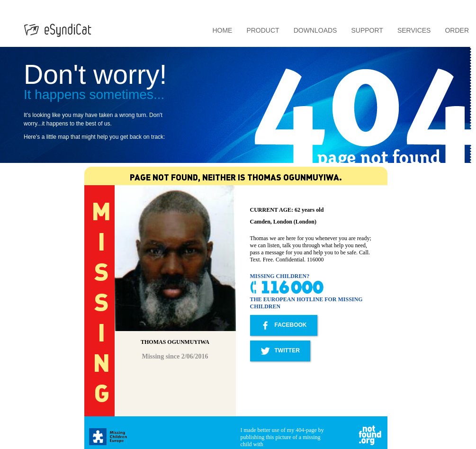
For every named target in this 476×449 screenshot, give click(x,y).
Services (414, 30)
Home (222, 30)
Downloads (315, 30)
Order (457, 30)
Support (367, 30)
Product (263, 30)
